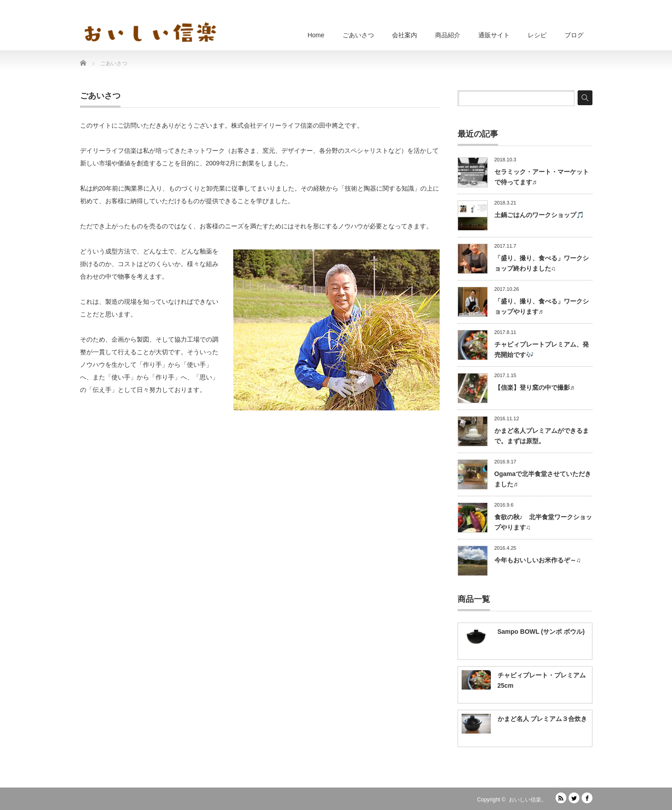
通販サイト (494, 35)
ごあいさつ (358, 35)
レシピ (537, 35)
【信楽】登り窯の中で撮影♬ (535, 387)
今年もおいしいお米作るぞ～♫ (538, 560)
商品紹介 (448, 35)
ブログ (574, 35)
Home (316, 35)
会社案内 (405, 35)
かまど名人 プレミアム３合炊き (543, 719)
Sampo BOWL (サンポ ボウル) (541, 632)
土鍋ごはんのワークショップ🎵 (539, 215)
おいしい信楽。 (528, 800)
